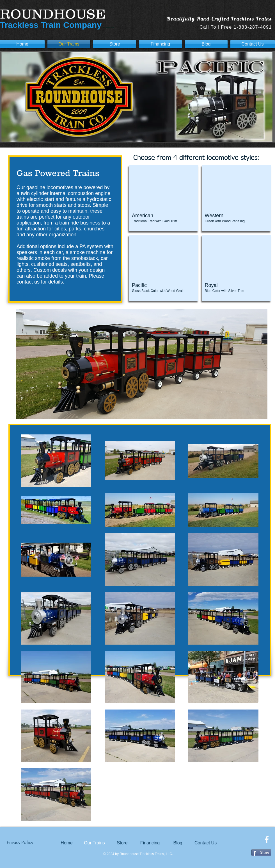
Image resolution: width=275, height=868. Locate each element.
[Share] (261, 853)
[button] (164, 198)
